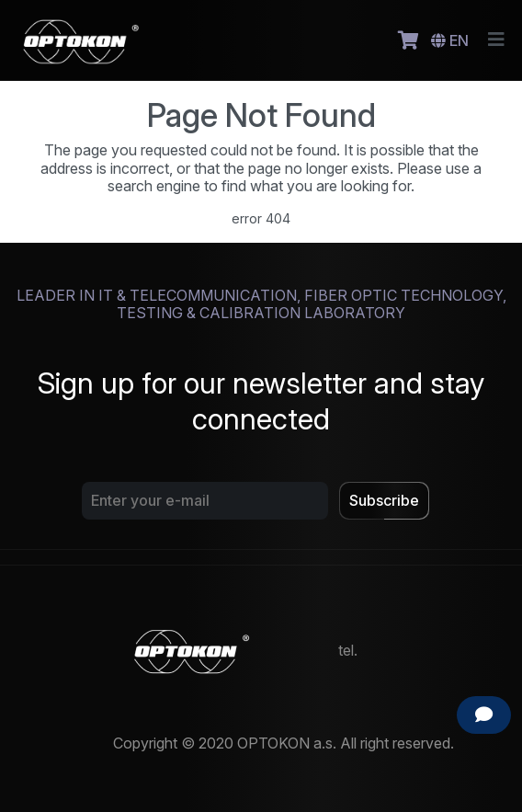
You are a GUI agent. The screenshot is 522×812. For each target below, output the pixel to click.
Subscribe (384, 500)
